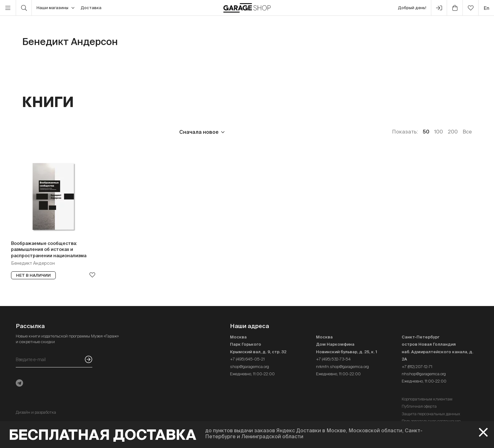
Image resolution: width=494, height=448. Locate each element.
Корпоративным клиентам (427, 399)
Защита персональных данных (431, 414)
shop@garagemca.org (250, 367)
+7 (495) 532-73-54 (333, 359)
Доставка (91, 8)
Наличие (150, 132)
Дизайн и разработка (36, 412)
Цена (29, 132)
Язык (115, 132)
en (486, 8)
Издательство (72, 132)
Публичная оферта (419, 406)
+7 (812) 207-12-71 (417, 367)
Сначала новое (199, 132)
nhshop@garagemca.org (424, 374)
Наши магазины (55, 8)
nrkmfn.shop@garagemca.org (342, 367)
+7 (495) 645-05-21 (247, 359)
